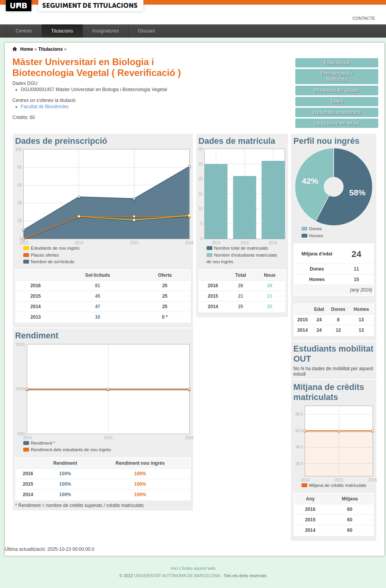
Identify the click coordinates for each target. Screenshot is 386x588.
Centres (24, 31)
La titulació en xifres (337, 123)
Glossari (146, 31)
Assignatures (106, 31)
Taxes (337, 101)
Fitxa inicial (337, 63)
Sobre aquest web (198, 568)
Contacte (364, 18)
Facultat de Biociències (45, 107)
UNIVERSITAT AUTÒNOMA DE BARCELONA (177, 576)
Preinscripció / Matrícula (337, 76)
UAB (19, 6)
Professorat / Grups (337, 90)
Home (27, 49)
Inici (174, 568)
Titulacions (62, 31)
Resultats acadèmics (337, 112)
